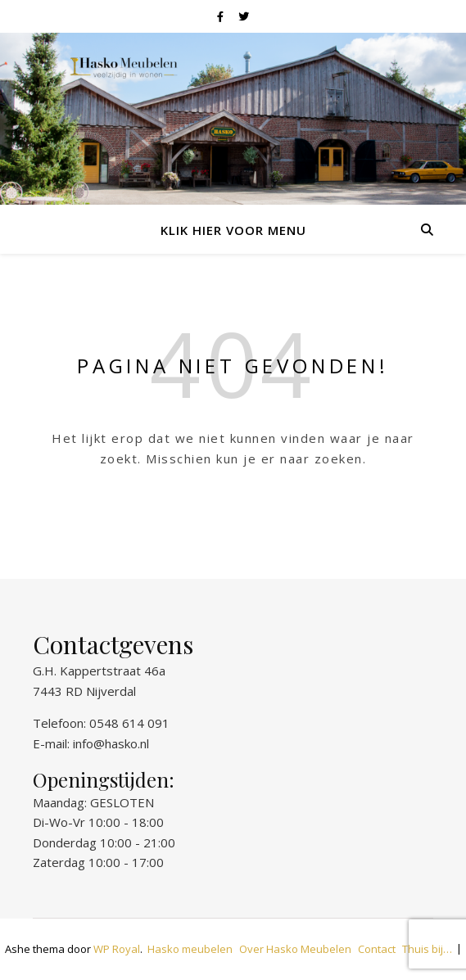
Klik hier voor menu (233, 230)
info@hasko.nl (111, 743)
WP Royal (117, 949)
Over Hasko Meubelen (295, 949)
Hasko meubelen (190, 949)
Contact (377, 949)
